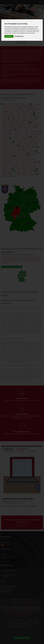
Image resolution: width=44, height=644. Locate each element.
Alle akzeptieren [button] (9, 36)
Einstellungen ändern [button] (19, 36)
